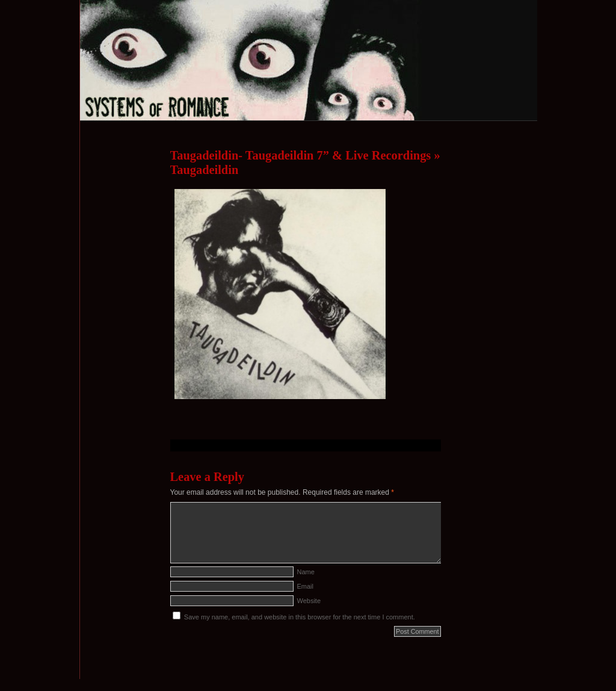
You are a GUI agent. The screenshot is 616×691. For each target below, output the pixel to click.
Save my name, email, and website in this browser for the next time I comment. (300, 617)
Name (306, 572)
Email (306, 586)
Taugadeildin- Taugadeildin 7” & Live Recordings (301, 155)
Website (309, 601)
